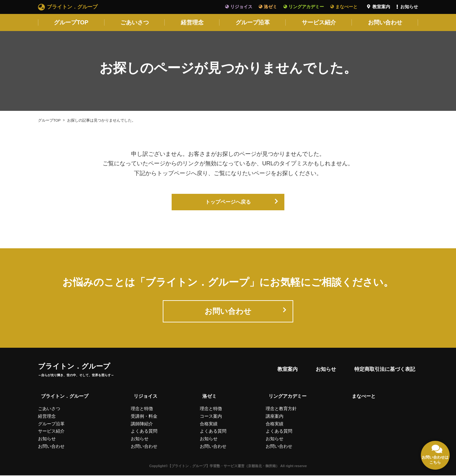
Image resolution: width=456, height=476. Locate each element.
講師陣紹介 (142, 424)
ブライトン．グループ (72, 7)
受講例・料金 (144, 417)
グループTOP (71, 22)
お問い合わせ (385, 22)
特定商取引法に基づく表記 (384, 372)
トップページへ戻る (228, 202)
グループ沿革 (253, 22)
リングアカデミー (306, 7)
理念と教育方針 (283, 409)
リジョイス (241, 7)
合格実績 (208, 424)
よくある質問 (144, 432)
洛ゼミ (270, 7)
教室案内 (381, 7)
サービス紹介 (319, 22)
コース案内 (211, 417)
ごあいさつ (135, 22)
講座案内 (277, 417)
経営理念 (192, 22)
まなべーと (346, 7)
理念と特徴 (142, 409)
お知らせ (409, 7)
